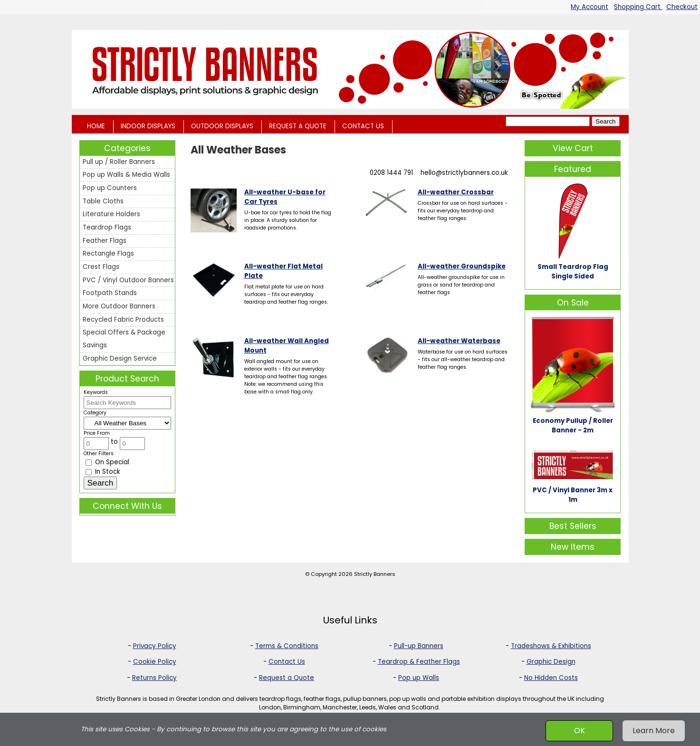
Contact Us (287, 662)
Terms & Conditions (287, 646)
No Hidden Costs (551, 678)
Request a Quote (287, 678)
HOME (96, 126)
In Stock (103, 472)
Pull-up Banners (419, 646)
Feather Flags (105, 241)
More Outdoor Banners (119, 306)
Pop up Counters (110, 188)
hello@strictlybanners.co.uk (464, 173)
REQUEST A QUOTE (298, 126)
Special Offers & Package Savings (124, 339)
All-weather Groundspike (462, 266)
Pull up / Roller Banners (119, 162)
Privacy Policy (155, 646)
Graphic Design (551, 662)
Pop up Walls (419, 678)
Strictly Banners (375, 574)
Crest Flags (101, 267)
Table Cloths (103, 201)
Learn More (654, 731)
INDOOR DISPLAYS (148, 126)
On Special (107, 462)
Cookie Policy (155, 662)
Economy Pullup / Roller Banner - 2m (573, 426)
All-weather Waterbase (459, 341)
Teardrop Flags (107, 227)
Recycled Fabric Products (123, 320)
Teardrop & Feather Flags (419, 662)
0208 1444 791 (391, 173)
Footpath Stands (110, 293)
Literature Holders (111, 214)
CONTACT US (363, 126)
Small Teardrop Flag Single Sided (573, 272)
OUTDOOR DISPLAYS (222, 126)
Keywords (96, 392)
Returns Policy (154, 678)
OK (580, 731)
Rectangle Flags (108, 253)
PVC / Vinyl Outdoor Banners (128, 280)
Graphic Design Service (120, 359)
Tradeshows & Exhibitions (551, 646)
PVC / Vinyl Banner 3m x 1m (573, 495)
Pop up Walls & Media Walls (126, 175)
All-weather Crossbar (456, 192)
